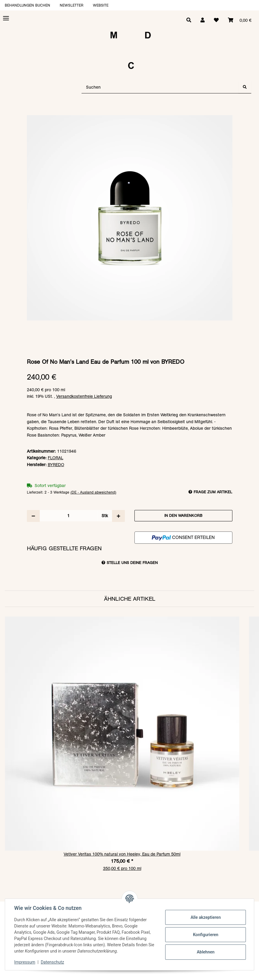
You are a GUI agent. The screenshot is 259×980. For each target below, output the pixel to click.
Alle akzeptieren (205, 917)
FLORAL (56, 458)
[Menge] (68, 516)
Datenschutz (53, 962)
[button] (202, 20)
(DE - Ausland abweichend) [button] (93, 492)
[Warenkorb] (239, 20)
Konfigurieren (205, 935)
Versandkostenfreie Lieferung (84, 396)
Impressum (25, 962)
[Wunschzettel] (216, 20)
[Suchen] (160, 87)
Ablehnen (205, 952)
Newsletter (72, 5)
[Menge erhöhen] (118, 516)
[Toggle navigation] (6, 18)
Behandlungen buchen (27, 5)
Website (101, 5)
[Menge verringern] (33, 516)
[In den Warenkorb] (130, 112)
